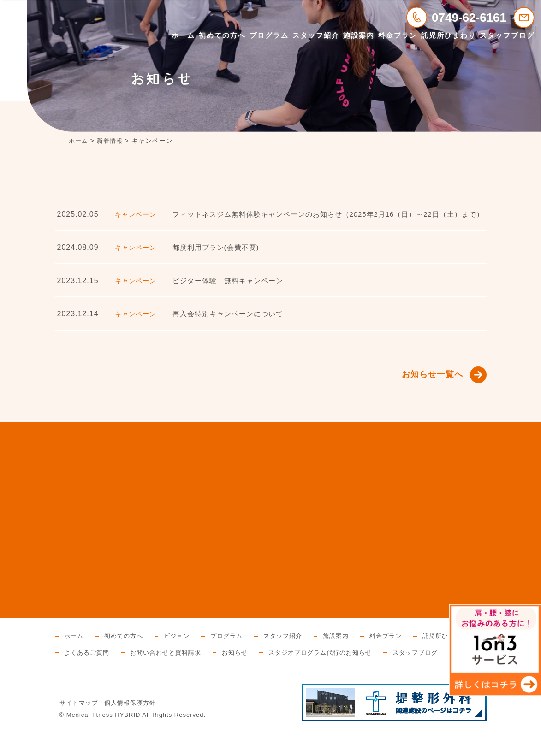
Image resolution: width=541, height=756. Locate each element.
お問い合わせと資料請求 (241, 661)
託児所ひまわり (449, 35)
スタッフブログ (507, 35)
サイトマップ (79, 729)
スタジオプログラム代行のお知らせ (403, 661)
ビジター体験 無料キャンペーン (231, 288)
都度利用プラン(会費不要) (219, 255)
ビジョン (182, 645)
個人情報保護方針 (130, 729)
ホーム (183, 35)
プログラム (269, 35)
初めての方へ (222, 35)
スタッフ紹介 (316, 35)
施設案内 (359, 35)
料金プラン (398, 35)
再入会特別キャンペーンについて (231, 321)
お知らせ (313, 661)
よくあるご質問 (158, 661)
